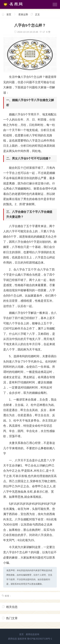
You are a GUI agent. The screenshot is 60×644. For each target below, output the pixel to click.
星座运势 (23, 14)
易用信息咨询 (32, 634)
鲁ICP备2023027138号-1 (40, 639)
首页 (9, 14)
